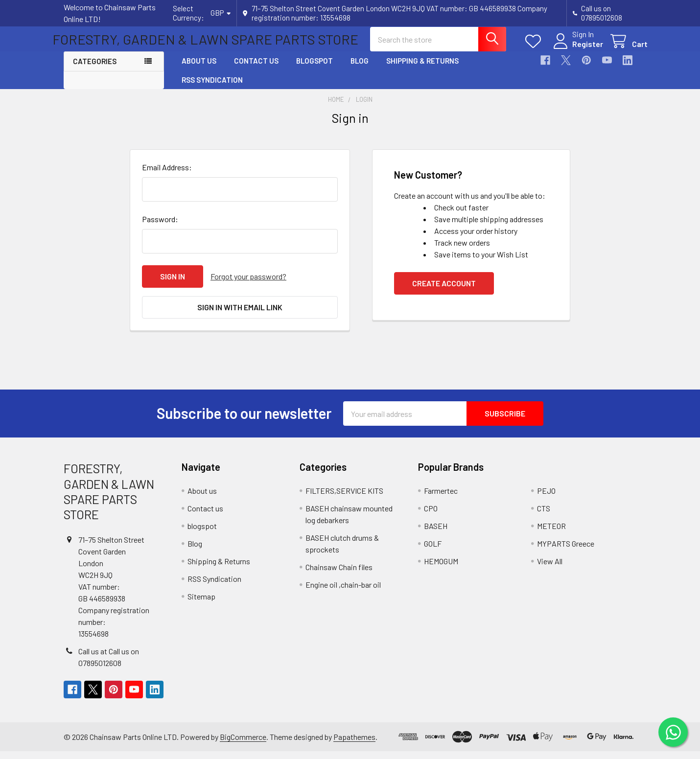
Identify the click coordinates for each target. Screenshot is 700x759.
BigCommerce (243, 745)
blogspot (315, 69)
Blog (360, 69)
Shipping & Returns (422, 69)
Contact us (256, 69)
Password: (160, 227)
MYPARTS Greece (566, 551)
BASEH (436, 534)
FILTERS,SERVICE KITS (344, 498)
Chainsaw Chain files (339, 575)
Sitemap (201, 604)
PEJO (546, 498)
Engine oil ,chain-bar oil (343, 592)
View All (550, 569)
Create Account (444, 291)
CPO (431, 516)
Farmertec (441, 498)
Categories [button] (95, 70)
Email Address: (167, 175)
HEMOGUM (441, 569)
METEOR (551, 534)
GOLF (433, 551)
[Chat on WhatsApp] (673, 732)
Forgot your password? (248, 285)
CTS (544, 516)
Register (576, 50)
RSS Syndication (212, 88)
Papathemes (354, 745)
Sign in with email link (240, 315)
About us (199, 69)
